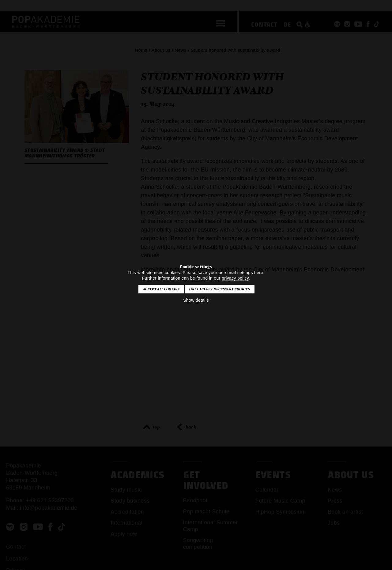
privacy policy (235, 278)
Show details (196, 300)
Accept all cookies (161, 289)
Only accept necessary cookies (219, 289)
